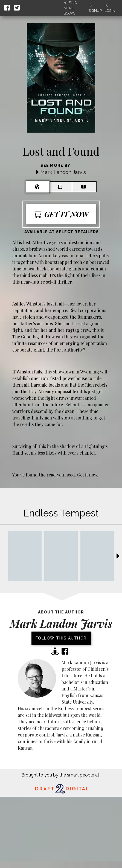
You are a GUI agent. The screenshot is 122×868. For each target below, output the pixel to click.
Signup (95, 8)
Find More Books (70, 8)
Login (110, 8)
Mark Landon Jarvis (63, 172)
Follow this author (61, 638)
